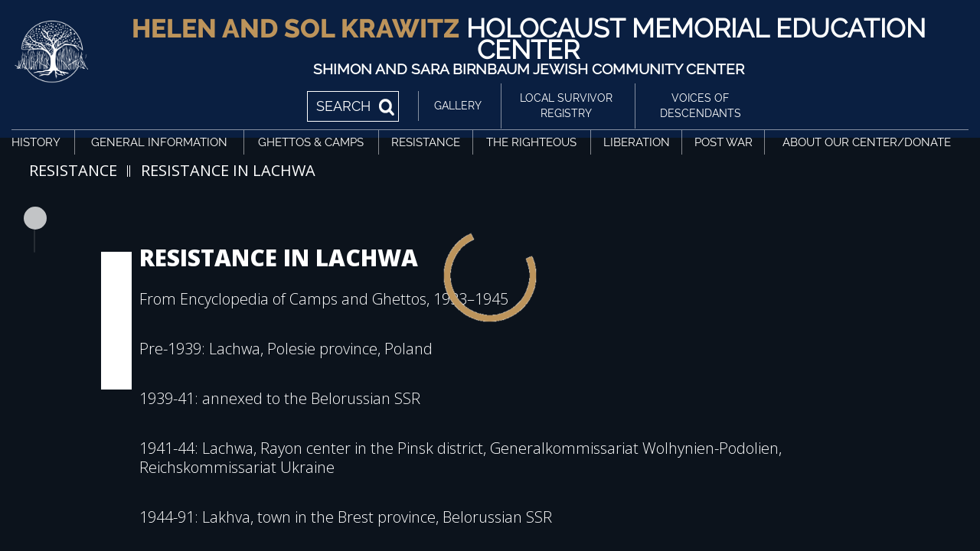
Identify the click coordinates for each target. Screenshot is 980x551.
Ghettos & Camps (311, 142)
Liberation (637, 142)
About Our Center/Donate (867, 142)
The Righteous (531, 142)
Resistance (426, 142)
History (36, 142)
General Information (159, 142)
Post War (724, 142)
